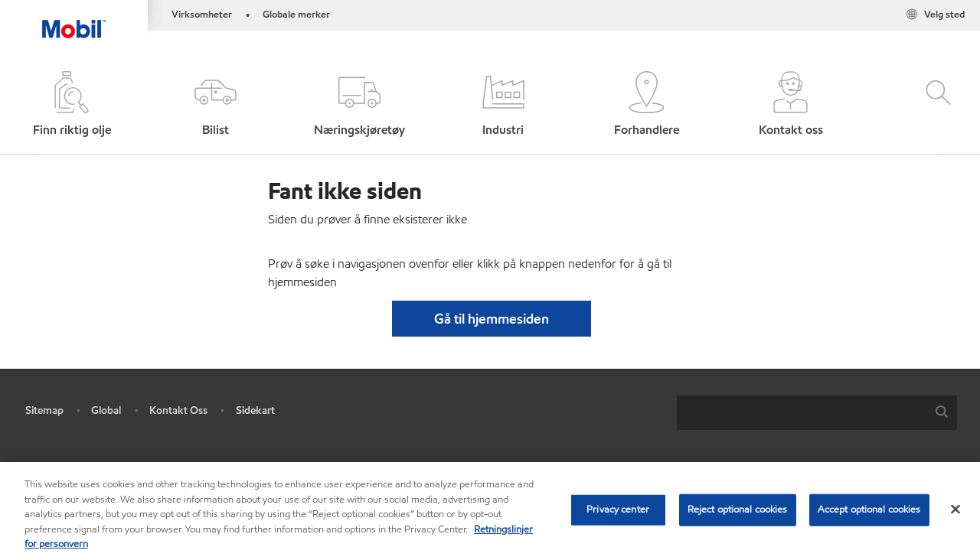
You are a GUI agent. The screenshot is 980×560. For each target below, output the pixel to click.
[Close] (955, 510)
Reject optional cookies (738, 510)
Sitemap (44, 410)
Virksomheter (202, 15)
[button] (216, 105)
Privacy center (618, 510)
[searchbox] (802, 413)
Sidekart (255, 410)
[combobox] (817, 413)
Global (106, 410)
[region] (490, 511)
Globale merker (296, 15)
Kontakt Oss (178, 410)
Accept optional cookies (869, 510)
